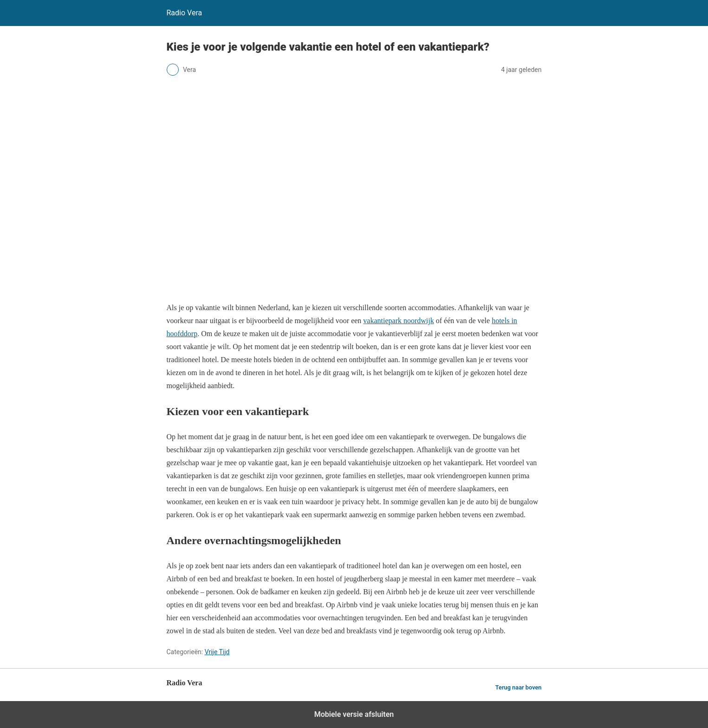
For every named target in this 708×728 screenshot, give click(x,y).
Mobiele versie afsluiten (354, 714)
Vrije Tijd (217, 652)
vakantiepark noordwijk (398, 321)
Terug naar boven (519, 687)
